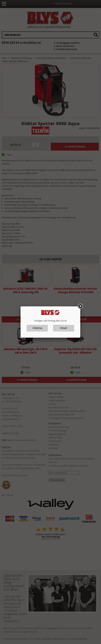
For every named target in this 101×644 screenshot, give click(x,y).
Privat (64, 328)
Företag (37, 328)
